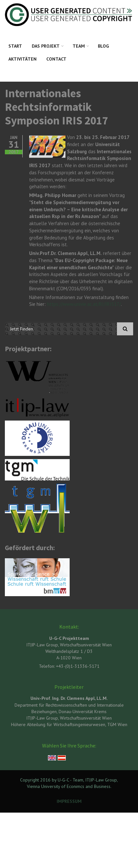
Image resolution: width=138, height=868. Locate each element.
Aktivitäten (23, 59)
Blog (103, 46)
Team (79, 46)
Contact (56, 59)
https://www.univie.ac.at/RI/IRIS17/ (84, 304)
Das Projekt (46, 46)
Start (15, 46)
